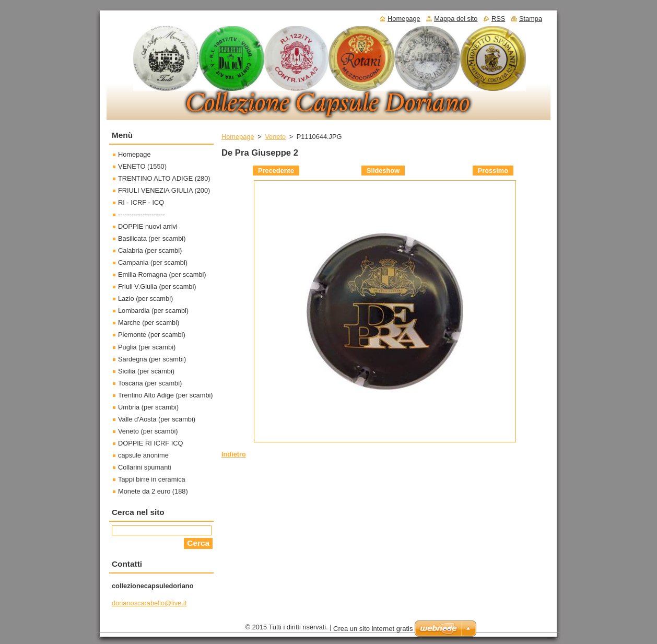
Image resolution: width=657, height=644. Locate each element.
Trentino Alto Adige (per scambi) (166, 395)
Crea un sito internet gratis (373, 629)
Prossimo (493, 171)
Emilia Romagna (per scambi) (162, 274)
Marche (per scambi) (149, 323)
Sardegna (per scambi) (152, 359)
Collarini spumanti (145, 467)
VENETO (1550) (142, 166)
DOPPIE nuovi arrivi (148, 226)
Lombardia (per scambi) (153, 311)
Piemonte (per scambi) (152, 335)
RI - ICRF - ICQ (141, 202)
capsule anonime (143, 455)
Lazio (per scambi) (145, 298)
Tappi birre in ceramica (152, 479)
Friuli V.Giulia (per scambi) (157, 286)
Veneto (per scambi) (148, 431)
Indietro (234, 454)
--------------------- (142, 214)
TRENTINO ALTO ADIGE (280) (164, 178)
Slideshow (383, 171)
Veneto (275, 137)
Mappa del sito (456, 19)
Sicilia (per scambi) (146, 371)
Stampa (531, 19)
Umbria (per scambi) (148, 407)
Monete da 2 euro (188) (153, 491)
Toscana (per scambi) (150, 383)
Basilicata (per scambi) (152, 238)
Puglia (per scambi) (147, 347)
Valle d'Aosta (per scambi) (157, 419)
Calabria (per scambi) (150, 250)
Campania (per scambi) (153, 262)
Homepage (238, 137)
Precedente (276, 171)
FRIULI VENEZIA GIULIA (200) (164, 190)
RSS (498, 19)
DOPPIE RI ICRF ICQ (150, 443)
